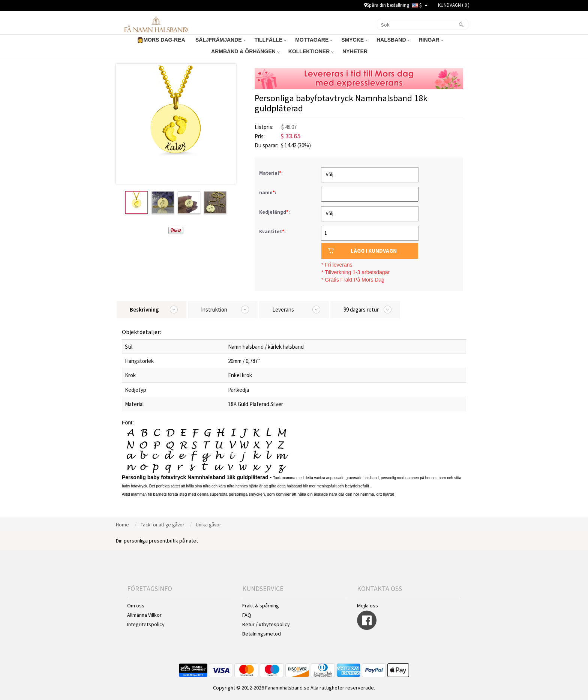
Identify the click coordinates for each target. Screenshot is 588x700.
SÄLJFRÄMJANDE (220, 40)
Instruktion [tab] (214, 310)
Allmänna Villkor (144, 615)
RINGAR (431, 40)
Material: (271, 173)
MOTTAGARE (314, 40)
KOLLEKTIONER (311, 51)
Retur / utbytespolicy (266, 624)
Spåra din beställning (387, 5)
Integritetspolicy (146, 624)
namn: (268, 193)
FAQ (247, 615)
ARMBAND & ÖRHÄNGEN (245, 51)
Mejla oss (367, 606)
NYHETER (356, 51)
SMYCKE (354, 40)
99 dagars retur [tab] (361, 310)
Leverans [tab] (283, 310)
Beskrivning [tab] (144, 310)
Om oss (136, 606)
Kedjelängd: (275, 212)
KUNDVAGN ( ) (454, 5)
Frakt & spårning (261, 606)
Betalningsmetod (262, 634)
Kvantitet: (272, 232)
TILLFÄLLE (271, 40)
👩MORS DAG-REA (162, 40)
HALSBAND (393, 40)
